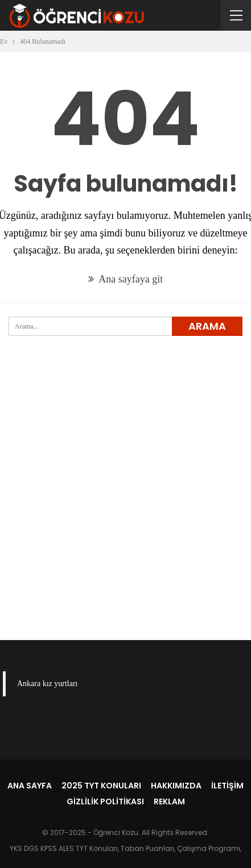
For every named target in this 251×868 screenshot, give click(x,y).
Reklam (169, 801)
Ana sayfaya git (126, 279)
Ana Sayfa (30, 786)
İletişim (227, 786)
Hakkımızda (176, 786)
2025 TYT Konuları (101, 786)
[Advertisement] (126, 507)
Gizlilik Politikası (105, 801)
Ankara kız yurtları (48, 684)
